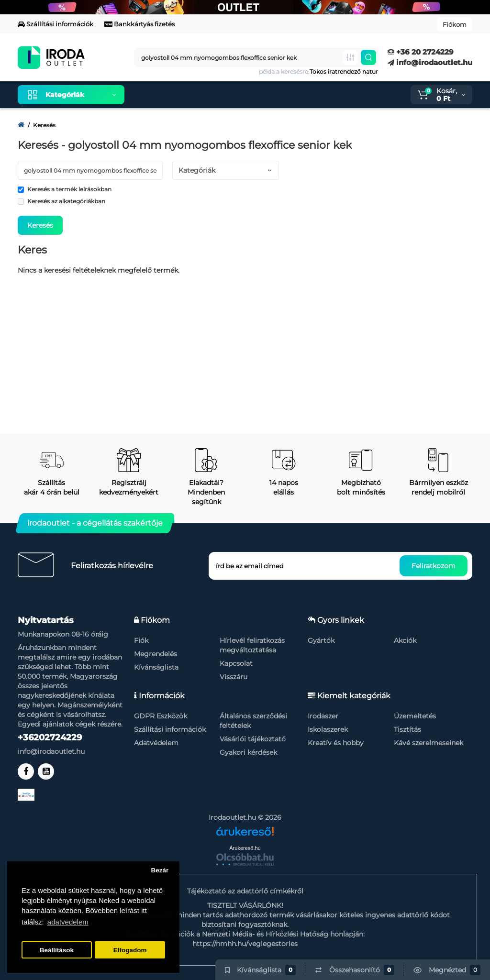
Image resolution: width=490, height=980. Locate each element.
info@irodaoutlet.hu (430, 62)
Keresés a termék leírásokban (65, 189)
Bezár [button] (160, 870)
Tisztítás (407, 729)
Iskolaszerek (328, 729)
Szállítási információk (56, 24)
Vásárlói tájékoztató (253, 739)
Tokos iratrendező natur (344, 72)
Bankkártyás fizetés (139, 24)
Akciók (405, 640)
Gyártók (321, 640)
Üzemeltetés (415, 716)
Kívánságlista (156, 667)
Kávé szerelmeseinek (429, 743)
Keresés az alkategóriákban (61, 201)
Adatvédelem (156, 743)
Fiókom (455, 24)
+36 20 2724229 (421, 52)
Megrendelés (156, 654)
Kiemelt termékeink (177, 95)
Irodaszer (323, 716)
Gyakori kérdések (248, 752)
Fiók (141, 640)
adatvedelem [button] (68, 922)
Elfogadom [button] (130, 950)
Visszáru (234, 677)
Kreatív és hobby (336, 743)
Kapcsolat (236, 663)
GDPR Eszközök (161, 716)
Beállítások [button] (57, 950)
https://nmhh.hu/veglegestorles (245, 944)
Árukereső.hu (245, 848)
